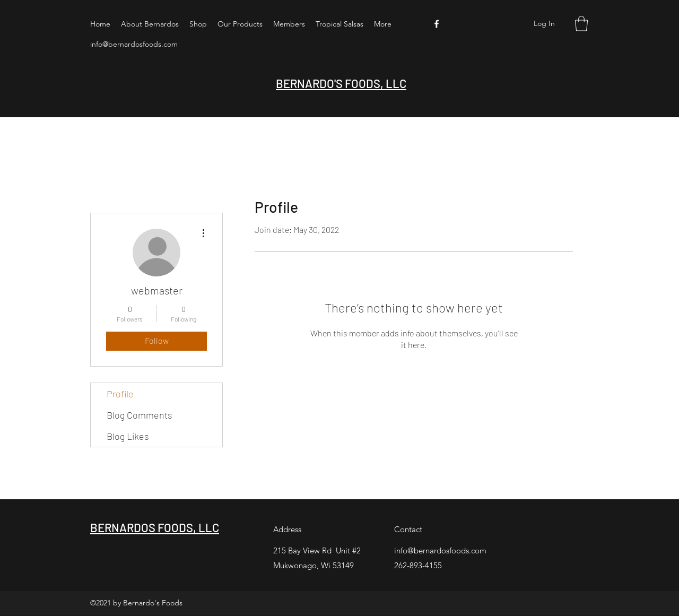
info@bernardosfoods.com (134, 44)
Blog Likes (128, 436)
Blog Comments (140, 415)
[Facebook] (437, 24)
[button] (581, 24)
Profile (120, 394)
